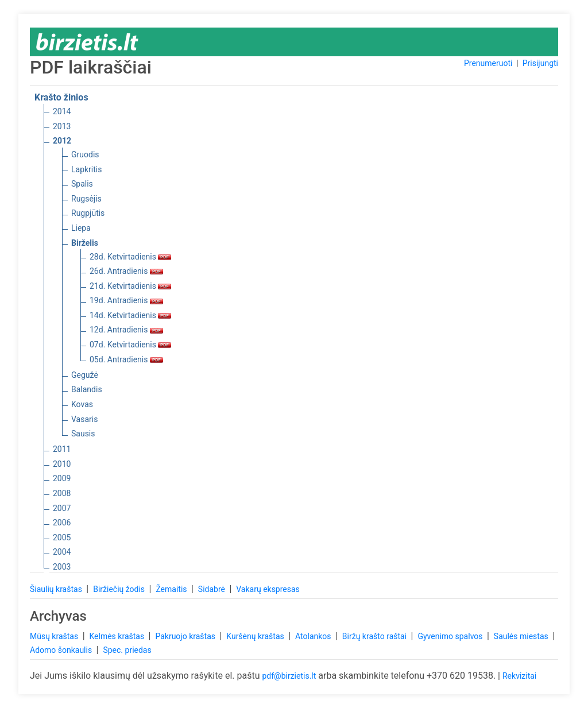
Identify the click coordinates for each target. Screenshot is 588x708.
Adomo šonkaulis (62, 650)
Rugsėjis (86, 199)
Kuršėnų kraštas (256, 636)
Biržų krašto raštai (376, 636)
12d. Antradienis (126, 330)
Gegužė (85, 375)
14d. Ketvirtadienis (130, 315)
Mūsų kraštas (55, 636)
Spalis (82, 184)
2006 (62, 523)
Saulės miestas (522, 636)
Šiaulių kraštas (57, 589)
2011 (62, 449)
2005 (62, 537)
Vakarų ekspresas (268, 589)
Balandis (87, 389)
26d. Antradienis (126, 271)
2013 (62, 126)
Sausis (83, 434)
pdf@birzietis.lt (289, 676)
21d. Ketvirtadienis (130, 286)
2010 (62, 464)
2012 (62, 141)
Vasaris (84, 419)
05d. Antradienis (126, 359)
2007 (62, 508)
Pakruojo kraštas (186, 636)
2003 (62, 567)
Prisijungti (540, 63)
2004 (62, 552)
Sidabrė (213, 589)
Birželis (85, 243)
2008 (62, 493)
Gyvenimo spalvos (451, 636)
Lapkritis (86, 169)
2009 (62, 478)
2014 (62, 111)
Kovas (82, 404)
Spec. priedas (127, 650)
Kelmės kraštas (117, 636)
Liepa (81, 228)
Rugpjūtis (88, 213)
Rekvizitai (519, 676)
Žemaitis (172, 589)
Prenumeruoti (488, 63)
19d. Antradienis (126, 300)
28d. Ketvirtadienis (130, 257)
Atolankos (314, 636)
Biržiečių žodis (120, 589)
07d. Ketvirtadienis (130, 345)
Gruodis (85, 154)
